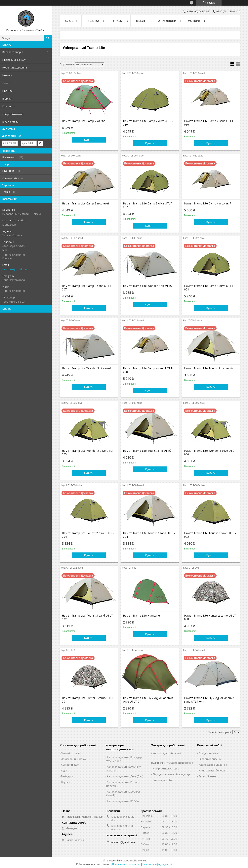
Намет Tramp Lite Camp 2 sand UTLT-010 (209, 123)
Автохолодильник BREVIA (123, 801)
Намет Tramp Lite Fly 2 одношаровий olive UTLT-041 (148, 700)
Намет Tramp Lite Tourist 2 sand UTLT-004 (149, 535)
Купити (89, 140)
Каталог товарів (13, 52)
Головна (71, 21)
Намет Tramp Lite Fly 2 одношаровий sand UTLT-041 (209, 700)
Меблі (141, 21)
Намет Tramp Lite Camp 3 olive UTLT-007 (148, 205)
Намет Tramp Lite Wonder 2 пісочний (148, 286)
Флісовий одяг (70, 765)
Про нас (7, 91)
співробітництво (13, 114)
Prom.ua (143, 861)
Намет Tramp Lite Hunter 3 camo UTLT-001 (88, 700)
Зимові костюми (71, 753)
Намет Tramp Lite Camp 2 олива (84, 121)
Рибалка (92, 21)
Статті (6, 83)
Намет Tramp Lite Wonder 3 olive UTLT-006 (210, 453)
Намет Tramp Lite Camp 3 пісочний (85, 203)
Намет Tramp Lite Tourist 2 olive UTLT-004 (88, 535)
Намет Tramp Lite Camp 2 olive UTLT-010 (148, 123)
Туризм (117, 21)
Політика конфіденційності (157, 864)
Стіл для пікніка (208, 753)
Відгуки (7, 99)
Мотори (194, 21)
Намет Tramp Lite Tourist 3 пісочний (147, 451)
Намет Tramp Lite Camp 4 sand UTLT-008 (148, 370)
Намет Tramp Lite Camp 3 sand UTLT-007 (87, 288)
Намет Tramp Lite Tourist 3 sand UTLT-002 (88, 617)
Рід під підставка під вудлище (171, 774)
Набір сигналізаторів (166, 768)
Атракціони (167, 21)
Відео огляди (10, 122)
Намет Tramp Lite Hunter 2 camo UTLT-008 (210, 617)
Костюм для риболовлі (167, 753)
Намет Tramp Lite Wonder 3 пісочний (87, 368)
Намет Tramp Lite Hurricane (141, 616)
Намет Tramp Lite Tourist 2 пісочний (208, 368)
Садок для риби (163, 780)
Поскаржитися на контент (126, 864)
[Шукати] (48, 38)
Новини (7, 75)
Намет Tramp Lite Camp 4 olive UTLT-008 (209, 288)
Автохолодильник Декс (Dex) (125, 776)
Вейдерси (67, 776)
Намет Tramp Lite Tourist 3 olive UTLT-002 (210, 535)
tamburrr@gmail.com (15, 269)
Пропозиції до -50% (14, 60)
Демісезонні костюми (75, 759)
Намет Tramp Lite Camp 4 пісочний (208, 203)
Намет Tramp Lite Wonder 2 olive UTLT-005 (88, 453)
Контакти (8, 106)
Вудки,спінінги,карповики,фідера (172, 763)
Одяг (64, 770)
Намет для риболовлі (212, 770)
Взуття (65, 782)
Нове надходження (15, 67)
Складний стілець (210, 759)
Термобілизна (207, 776)
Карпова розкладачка (213, 765)
